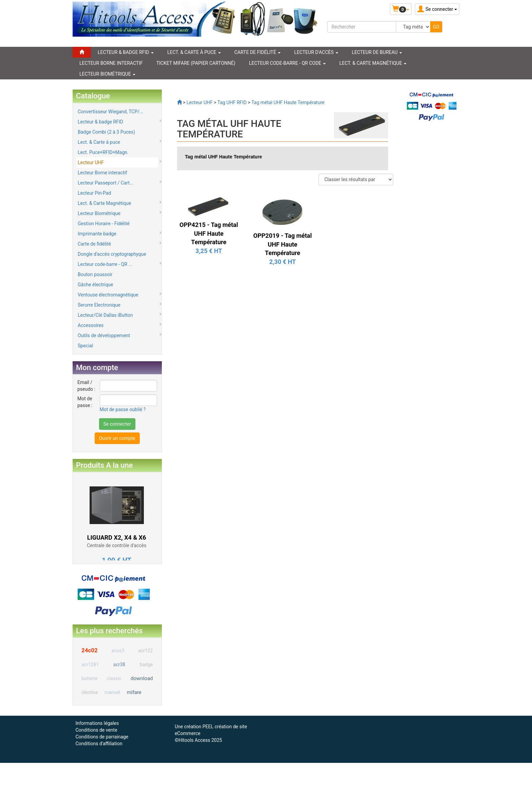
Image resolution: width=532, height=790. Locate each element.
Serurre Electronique (99, 305)
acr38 (119, 664)
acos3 (118, 651)
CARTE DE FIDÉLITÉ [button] (258, 52)
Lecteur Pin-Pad (94, 193)
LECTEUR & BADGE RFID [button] (126, 52)
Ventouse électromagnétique (108, 295)
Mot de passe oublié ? (123, 409)
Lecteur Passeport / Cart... (106, 183)
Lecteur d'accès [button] (316, 52)
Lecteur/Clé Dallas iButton (105, 315)
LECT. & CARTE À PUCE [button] (194, 52)
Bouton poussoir (95, 274)
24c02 (90, 650)
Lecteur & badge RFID (100, 122)
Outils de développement (104, 335)
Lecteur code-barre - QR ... (105, 264)
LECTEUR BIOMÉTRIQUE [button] (107, 74)
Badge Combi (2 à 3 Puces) (106, 132)
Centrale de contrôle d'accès (117, 545)
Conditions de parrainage (102, 737)
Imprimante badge (97, 234)
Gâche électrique (96, 285)
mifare (134, 692)
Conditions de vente (96, 730)
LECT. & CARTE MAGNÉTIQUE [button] (373, 63)
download (142, 678)
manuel (112, 692)
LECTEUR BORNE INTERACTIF (111, 63)
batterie (90, 678)
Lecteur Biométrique (99, 213)
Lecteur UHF (91, 162)
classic (114, 678)
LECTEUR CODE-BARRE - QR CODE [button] (288, 63)
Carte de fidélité (94, 244)
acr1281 (90, 664)
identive (90, 692)
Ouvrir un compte (117, 438)
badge (146, 664)
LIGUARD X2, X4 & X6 (117, 537)
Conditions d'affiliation (99, 744)
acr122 (145, 651)
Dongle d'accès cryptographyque (112, 254)
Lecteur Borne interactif (102, 173)
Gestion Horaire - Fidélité (104, 224)
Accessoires (91, 325)
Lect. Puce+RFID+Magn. (103, 152)
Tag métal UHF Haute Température (223, 157)
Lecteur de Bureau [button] (377, 52)
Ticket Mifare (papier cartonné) (196, 63)
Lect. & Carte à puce (99, 142)
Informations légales (97, 723)
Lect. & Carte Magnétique (104, 203)
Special (85, 346)
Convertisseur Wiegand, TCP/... (110, 112)
